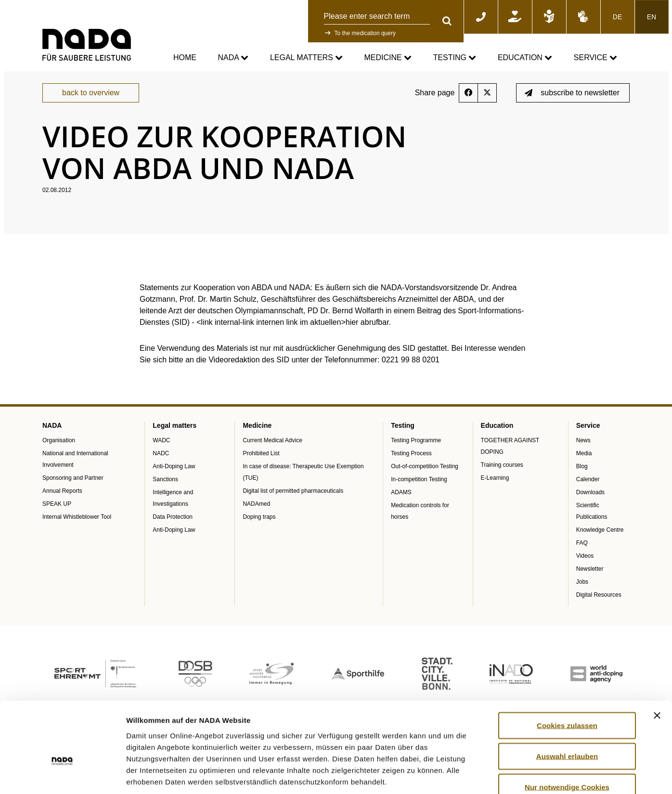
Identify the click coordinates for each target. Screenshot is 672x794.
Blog (582, 475)
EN (652, 17)
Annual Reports (62, 500)
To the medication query (365, 33)
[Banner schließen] (657, 659)
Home (185, 58)
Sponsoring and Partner (73, 487)
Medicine (388, 58)
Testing (455, 58)
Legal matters (306, 58)
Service (595, 58)
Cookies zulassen (567, 669)
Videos (585, 565)
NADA (233, 58)
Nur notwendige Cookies (567, 731)
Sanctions (165, 488)
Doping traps (259, 526)
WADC (161, 449)
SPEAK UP (57, 513)
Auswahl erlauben (567, 700)
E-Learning (495, 487)
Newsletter (590, 578)
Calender (588, 488)
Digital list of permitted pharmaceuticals (293, 500)
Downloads (590, 501)
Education (525, 58)
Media (584, 462)
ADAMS (401, 501)
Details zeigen (512, 775)
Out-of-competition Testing (425, 475)
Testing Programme (416, 449)
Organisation (59, 449)
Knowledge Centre (600, 539)
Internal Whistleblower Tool (77, 526)
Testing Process (411, 462)
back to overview (91, 102)
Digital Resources (599, 604)
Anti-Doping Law (174, 475)
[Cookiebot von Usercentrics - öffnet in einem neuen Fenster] (62, 775)
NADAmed (256, 513)
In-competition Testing (419, 488)
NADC (161, 462)
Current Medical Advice (272, 449)
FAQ (582, 552)
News (583, 449)
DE (617, 17)
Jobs (582, 591)
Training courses (502, 474)
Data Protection (173, 526)
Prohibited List (261, 462)
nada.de (54, 77)
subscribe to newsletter (572, 102)
